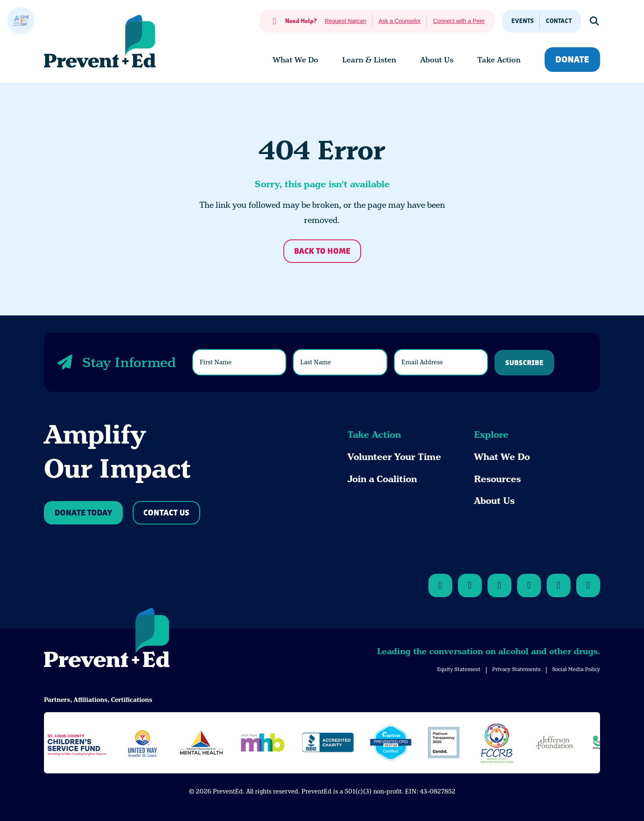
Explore (491, 435)
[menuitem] (296, 60)
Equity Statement (459, 669)
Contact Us (166, 513)
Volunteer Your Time (394, 457)
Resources (497, 479)
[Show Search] (595, 21)
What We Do (502, 457)
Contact (559, 21)
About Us (494, 501)
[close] (21, 21)
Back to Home (322, 252)
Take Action (374, 435)
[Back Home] (100, 41)
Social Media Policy (576, 669)
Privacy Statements (516, 669)
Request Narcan (346, 21)
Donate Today (83, 513)
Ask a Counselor (400, 21)
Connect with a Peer (459, 21)
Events (522, 21)
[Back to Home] (107, 639)
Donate (572, 60)
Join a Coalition (382, 479)
